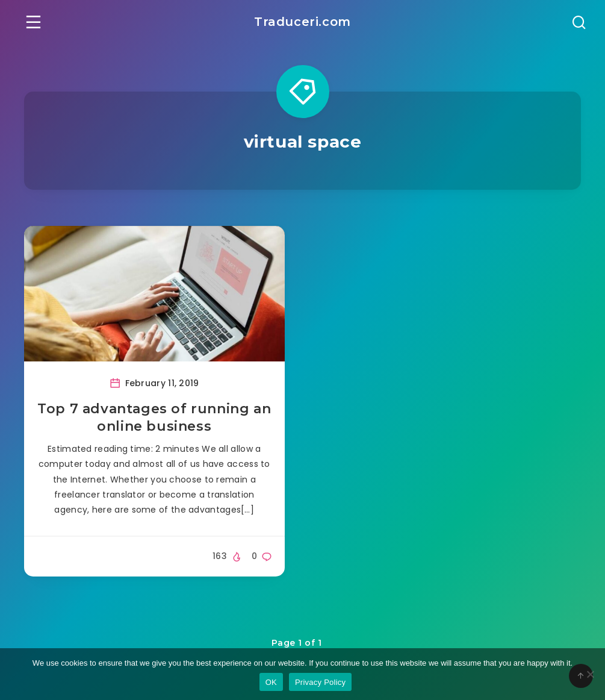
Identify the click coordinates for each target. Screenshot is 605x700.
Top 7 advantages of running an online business (154, 418)
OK (271, 682)
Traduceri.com (302, 22)
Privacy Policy (320, 682)
